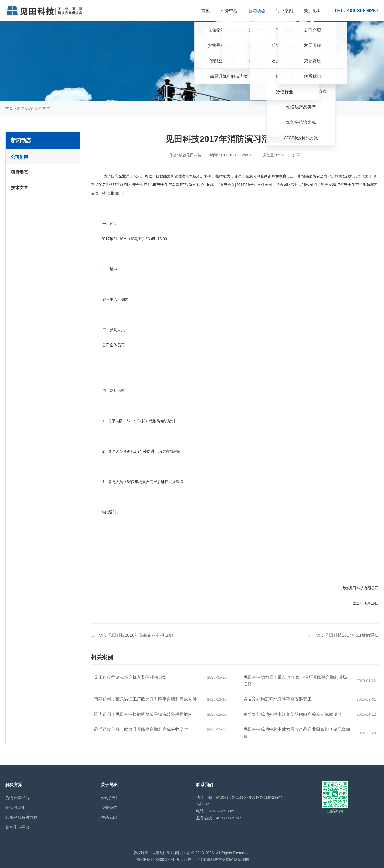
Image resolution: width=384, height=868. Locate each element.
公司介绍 (109, 798)
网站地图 (241, 859)
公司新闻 (43, 108)
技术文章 (19, 188)
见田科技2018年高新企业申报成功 (140, 635)
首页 (9, 108)
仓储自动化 (15, 807)
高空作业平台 (17, 827)
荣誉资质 (109, 807)
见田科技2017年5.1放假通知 (352, 635)
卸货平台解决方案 (21, 817)
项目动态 (19, 172)
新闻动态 (25, 108)
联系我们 (109, 817)
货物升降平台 (17, 798)
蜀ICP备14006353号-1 (155, 859)
